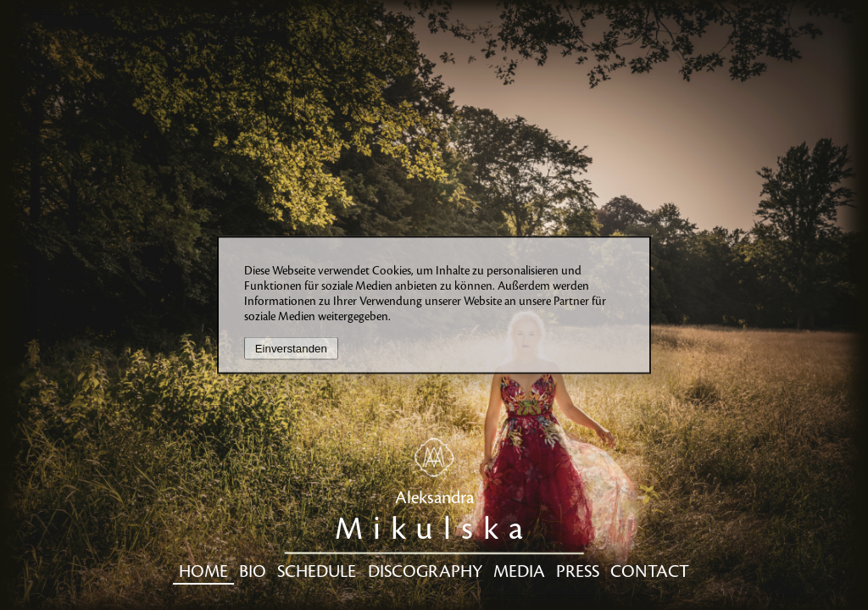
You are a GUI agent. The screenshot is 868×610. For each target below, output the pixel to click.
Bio (253, 572)
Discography (425, 572)
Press (578, 572)
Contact (650, 572)
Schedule (317, 572)
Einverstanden (291, 349)
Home (203, 572)
